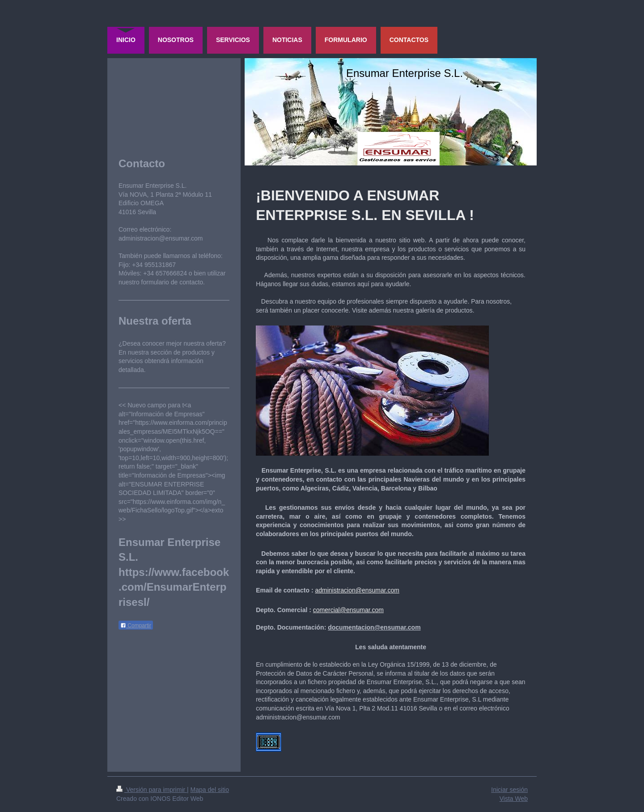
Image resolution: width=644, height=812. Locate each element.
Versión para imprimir (152, 790)
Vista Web (514, 799)
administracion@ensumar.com (357, 590)
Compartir (136, 626)
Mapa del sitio (210, 790)
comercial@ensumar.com (348, 610)
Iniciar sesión (509, 790)
